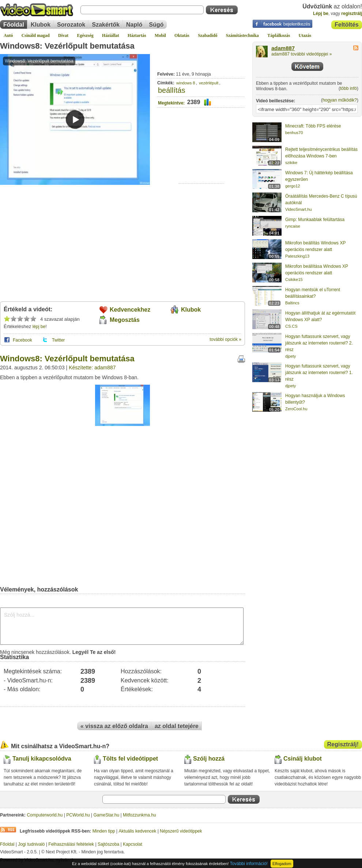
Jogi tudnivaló (31, 844)
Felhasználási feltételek (71, 844)
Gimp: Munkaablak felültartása (315, 220)
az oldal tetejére (177, 726)
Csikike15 (294, 279)
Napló (134, 25)
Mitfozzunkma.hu (139, 815)
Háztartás (137, 35)
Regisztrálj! (343, 744)
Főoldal (14, 25)
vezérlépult (209, 83)
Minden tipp (104, 831)
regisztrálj (352, 14)
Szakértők (106, 25)
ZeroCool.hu (296, 409)
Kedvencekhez (130, 310)
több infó (348, 88)
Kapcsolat (133, 844)
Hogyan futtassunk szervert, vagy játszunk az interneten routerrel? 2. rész (319, 343)
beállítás (172, 90)
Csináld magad (36, 35)
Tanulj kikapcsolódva (42, 759)
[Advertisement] (201, 161)
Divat (63, 35)
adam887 (283, 48)
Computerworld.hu (45, 815)
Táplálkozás (279, 35)
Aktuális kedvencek (138, 831)
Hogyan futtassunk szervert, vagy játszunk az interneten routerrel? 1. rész (319, 373)
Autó (8, 35)
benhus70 (294, 133)
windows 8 (186, 83)
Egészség (85, 35)
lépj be (39, 327)
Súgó (157, 25)
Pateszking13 (297, 256)
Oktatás (182, 35)
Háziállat (111, 35)
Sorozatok (71, 25)
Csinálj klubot (303, 759)
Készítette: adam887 (92, 368)
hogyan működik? (340, 100)
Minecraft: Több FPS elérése (313, 126)
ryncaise (293, 226)
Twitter (58, 340)
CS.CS (291, 326)
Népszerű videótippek (181, 831)
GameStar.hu (107, 815)
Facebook (22, 340)
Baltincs (292, 303)
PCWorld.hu (78, 815)
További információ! (249, 864)
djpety (291, 356)
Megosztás (125, 320)
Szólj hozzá (209, 759)
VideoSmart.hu (299, 209)
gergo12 (293, 186)
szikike (291, 163)
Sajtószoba (108, 844)
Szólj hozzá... (122, 626)
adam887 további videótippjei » (301, 54)
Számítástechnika (242, 35)
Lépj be (321, 14)
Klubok (41, 25)
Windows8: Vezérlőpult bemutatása (67, 46)
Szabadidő (208, 35)
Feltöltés (347, 25)
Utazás (305, 35)
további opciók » (225, 339)
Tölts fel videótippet (130, 759)
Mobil (160, 35)
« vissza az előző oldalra (114, 726)
